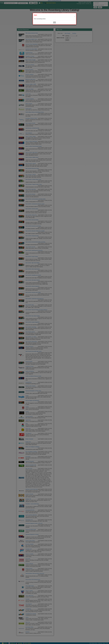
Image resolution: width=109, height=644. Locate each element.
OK (54, 23)
